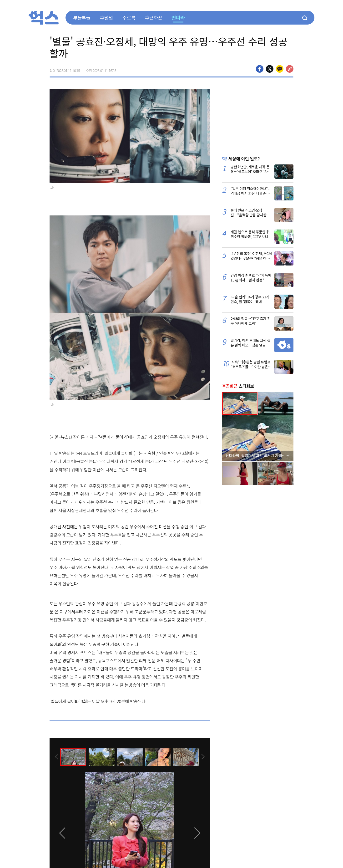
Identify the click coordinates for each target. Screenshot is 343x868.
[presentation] (56, 757)
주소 (290, 69)
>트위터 (270, 69)
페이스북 (260, 69)
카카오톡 (280, 69)
